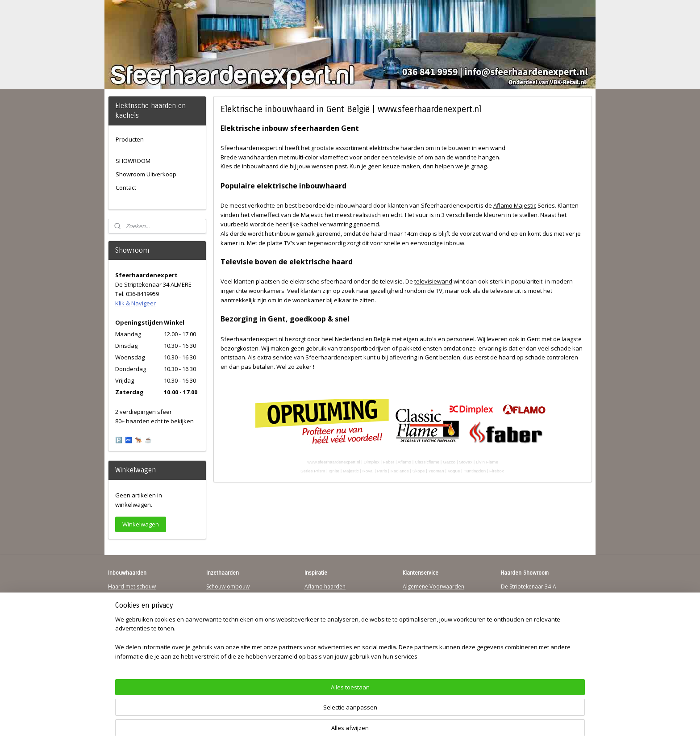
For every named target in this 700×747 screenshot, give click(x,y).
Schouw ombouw (228, 586)
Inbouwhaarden (128, 603)
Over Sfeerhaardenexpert (435, 646)
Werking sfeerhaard (428, 655)
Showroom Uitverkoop (146, 174)
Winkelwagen (141, 524)
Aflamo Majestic (515, 205)
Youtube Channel (130, 638)
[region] (291, 714)
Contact (126, 188)
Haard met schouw (132, 586)
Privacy (412, 612)
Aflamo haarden (325, 586)
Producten (130, 139)
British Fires (319, 612)
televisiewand (433, 281)
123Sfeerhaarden (130, 621)
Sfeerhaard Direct (130, 629)
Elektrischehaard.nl (230, 629)
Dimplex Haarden (327, 621)
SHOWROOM (133, 161)
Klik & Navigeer (135, 303)
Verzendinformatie (426, 595)
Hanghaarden (125, 595)
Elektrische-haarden (231, 638)
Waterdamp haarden (233, 621)
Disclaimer (416, 621)
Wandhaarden (126, 612)
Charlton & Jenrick (327, 629)
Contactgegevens (425, 603)
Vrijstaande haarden (232, 603)
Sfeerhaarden (322, 638)
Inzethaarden (223, 595)
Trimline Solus (322, 595)
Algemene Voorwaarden (433, 586)
